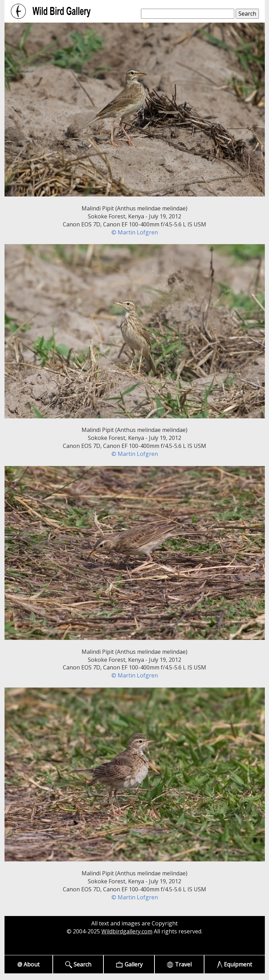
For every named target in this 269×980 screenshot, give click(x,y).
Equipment (234, 965)
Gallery (129, 965)
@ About (28, 964)
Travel (179, 965)
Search (78, 965)
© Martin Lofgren (135, 232)
